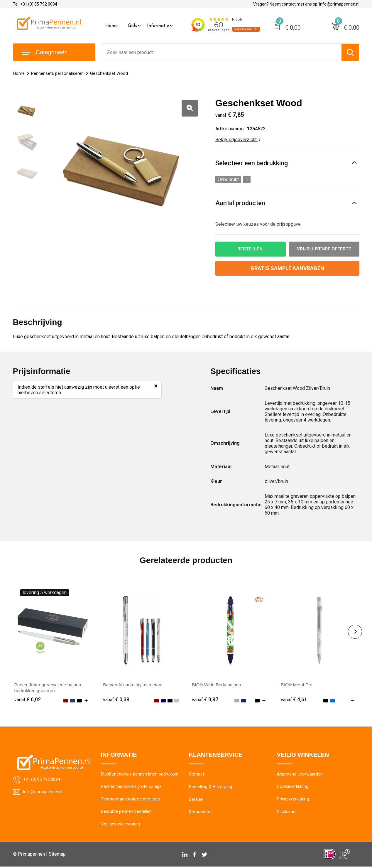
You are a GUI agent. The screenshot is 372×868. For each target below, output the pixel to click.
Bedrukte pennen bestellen (126, 813)
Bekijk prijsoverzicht (238, 140)
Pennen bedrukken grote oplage (131, 788)
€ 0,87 (205, 700)
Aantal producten (240, 203)
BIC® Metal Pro (297, 685)
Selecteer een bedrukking (252, 163)
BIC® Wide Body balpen (217, 685)
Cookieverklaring (293, 788)
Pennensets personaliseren (57, 73)
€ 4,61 (294, 700)
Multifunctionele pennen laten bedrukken (140, 775)
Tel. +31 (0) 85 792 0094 (35, 4)
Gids (132, 26)
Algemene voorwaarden (300, 775)
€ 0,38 (116, 700)
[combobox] (221, 52)
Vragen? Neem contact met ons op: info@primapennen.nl (306, 4)
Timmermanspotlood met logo (131, 800)
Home (112, 26)
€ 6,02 (28, 700)
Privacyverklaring (293, 800)
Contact (197, 775)
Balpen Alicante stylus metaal (133, 685)
